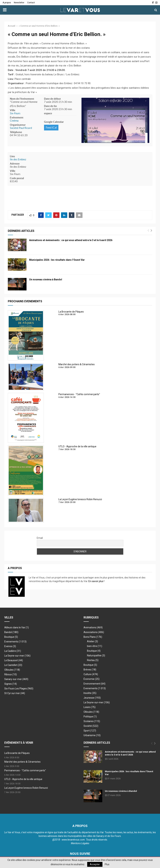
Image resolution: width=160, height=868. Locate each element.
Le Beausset (14, 660)
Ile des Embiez (18, 159)
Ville (13, 110)
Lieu (12, 156)
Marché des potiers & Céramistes (22, 762)
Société (91, 726)
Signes (11, 684)
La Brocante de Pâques (17, 753)
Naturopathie (96, 655)
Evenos (10, 646)
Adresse (15, 164)
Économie (92, 679)
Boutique (11, 637)
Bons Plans (93, 637)
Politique (90, 717)
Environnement (94, 684)
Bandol (11, 632)
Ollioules (12, 670)
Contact (31, 3)
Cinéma (14, 121)
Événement (17, 117)
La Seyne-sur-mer (17, 656)
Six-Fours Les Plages (19, 689)
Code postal (17, 178)
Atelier (92, 641)
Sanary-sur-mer (16, 679)
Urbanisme (92, 735)
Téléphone (16, 132)
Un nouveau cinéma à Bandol (46, 279)
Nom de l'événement (22, 99)
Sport (90, 731)
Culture (91, 674)
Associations (94, 632)
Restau (93, 660)
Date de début (52, 99)
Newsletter (19, 3)
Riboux (11, 674)
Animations (93, 627)
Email (40, 538)
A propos (7, 3)
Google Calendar (54, 122)
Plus (107, 864)
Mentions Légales (80, 843)
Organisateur (18, 125)
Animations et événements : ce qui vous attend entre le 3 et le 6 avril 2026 (71, 240)
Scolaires (92, 721)
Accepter (95, 864)
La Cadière (13, 651)
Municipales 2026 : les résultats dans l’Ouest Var (57, 260)
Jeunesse (92, 698)
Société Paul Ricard (21, 128)
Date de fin (50, 106)
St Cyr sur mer (15, 693)
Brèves (90, 670)
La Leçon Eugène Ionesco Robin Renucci (26, 788)
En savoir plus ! (96, 581)
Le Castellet (13, 665)
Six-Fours (15, 113)
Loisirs (90, 707)
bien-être (95, 646)
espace (48, 113)
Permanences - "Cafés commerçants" (25, 770)
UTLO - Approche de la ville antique (23, 779)
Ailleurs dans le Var (17, 627)
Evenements (11, 642)
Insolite (90, 693)
